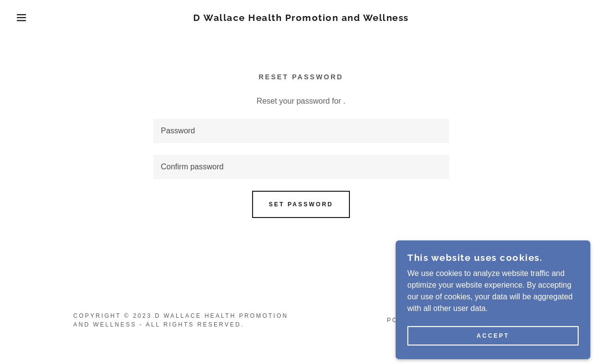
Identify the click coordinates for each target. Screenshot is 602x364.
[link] (301, 18)
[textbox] (301, 131)
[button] (30, 18)
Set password (301, 204)
